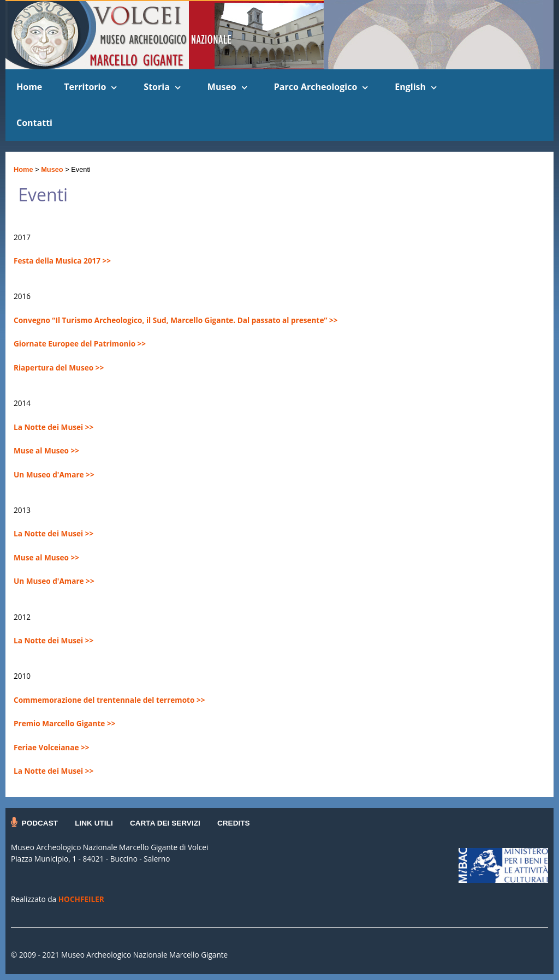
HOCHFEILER (81, 899)
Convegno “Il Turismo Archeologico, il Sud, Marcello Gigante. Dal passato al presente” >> (176, 320)
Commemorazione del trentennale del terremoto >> (109, 700)
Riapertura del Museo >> (59, 367)
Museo (222, 87)
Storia (156, 87)
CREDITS (234, 823)
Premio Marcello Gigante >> (64, 723)
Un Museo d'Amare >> (54, 474)
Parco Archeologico (316, 87)
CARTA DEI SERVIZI (165, 823)
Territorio (85, 87)
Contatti (34, 123)
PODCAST (40, 823)
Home (29, 87)
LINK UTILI (94, 823)
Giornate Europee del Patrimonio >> (80, 343)
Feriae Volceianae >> (52, 747)
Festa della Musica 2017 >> (62, 261)
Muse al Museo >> (46, 450)
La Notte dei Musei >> (53, 427)
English (410, 87)
